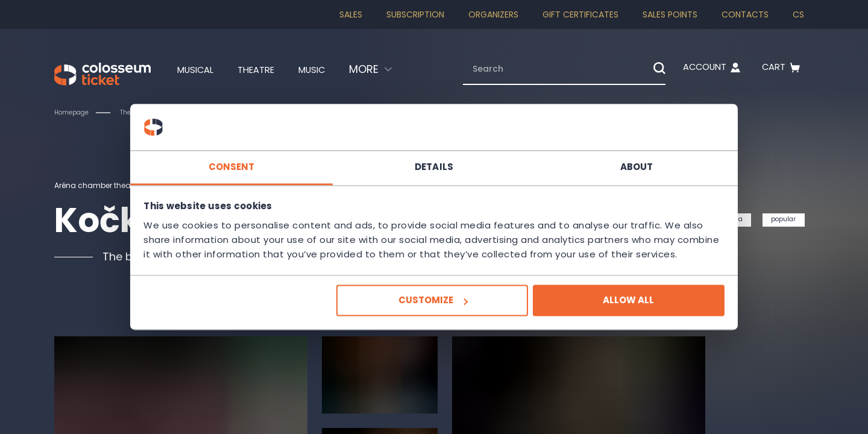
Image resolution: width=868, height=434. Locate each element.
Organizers (493, 14)
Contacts (745, 14)
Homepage (75, 112)
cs (798, 14)
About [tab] (615, 159)
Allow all (607, 308)
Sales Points (670, 14)
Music (327, 69)
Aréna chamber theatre (105, 185)
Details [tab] (434, 159)
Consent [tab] (253, 159)
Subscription (415, 14)
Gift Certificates (580, 14)
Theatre (264, 69)
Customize (432, 308)
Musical (194, 69)
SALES (351, 14)
